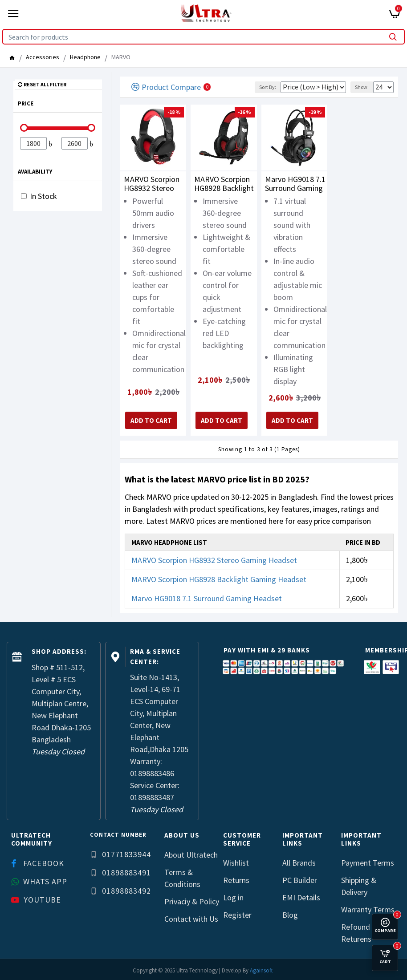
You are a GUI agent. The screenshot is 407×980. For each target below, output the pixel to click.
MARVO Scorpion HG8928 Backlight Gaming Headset (224, 184)
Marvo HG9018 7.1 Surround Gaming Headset (295, 184)
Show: (362, 87)
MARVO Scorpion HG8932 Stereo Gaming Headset (152, 184)
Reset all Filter (45, 84)
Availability (35, 172)
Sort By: (268, 87)
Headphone (85, 57)
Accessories (43, 57)
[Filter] (33, 143)
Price (26, 103)
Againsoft (261, 970)
